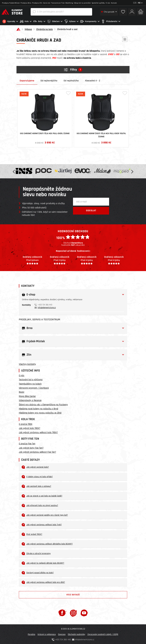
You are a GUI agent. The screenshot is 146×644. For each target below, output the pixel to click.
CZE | (138, 3)
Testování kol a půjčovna (31, 379)
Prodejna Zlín (37, 3)
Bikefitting (69, 3)
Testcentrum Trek (58, 3)
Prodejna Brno (26, 3)
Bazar (22, 392)
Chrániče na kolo (45, 29)
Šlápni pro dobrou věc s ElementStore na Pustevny (43, 404)
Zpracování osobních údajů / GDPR (103, 634)
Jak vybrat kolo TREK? (30, 428)
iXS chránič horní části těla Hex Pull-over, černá (45, 133)
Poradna (31, 634)
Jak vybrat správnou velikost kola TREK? (38, 432)
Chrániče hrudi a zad (67, 29)
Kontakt (114, 3)
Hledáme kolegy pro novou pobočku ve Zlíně (40, 413)
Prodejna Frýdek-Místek (11, 3)
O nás (108, 3)
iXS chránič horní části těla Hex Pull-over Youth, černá (101, 135)
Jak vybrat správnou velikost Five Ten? (37, 452)
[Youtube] (84, 613)
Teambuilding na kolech (30, 383)
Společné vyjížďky (98, 3)
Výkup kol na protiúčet (82, 3)
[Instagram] (73, 613)
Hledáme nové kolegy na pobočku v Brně (38, 408)
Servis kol (47, 3)
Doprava (62, 634)
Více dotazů (73, 594)
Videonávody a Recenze (30, 400)
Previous (14, 171)
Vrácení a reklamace (47, 634)
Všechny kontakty (27, 364)
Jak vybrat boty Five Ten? (31, 447)
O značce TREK (26, 424)
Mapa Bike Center (27, 396)
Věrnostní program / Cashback (34, 388)
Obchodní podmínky (76, 634)
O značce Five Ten (27, 443)
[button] (10, 21)
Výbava (28, 29)
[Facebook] (62, 613)
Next (132, 171)
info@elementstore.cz (47, 307)
